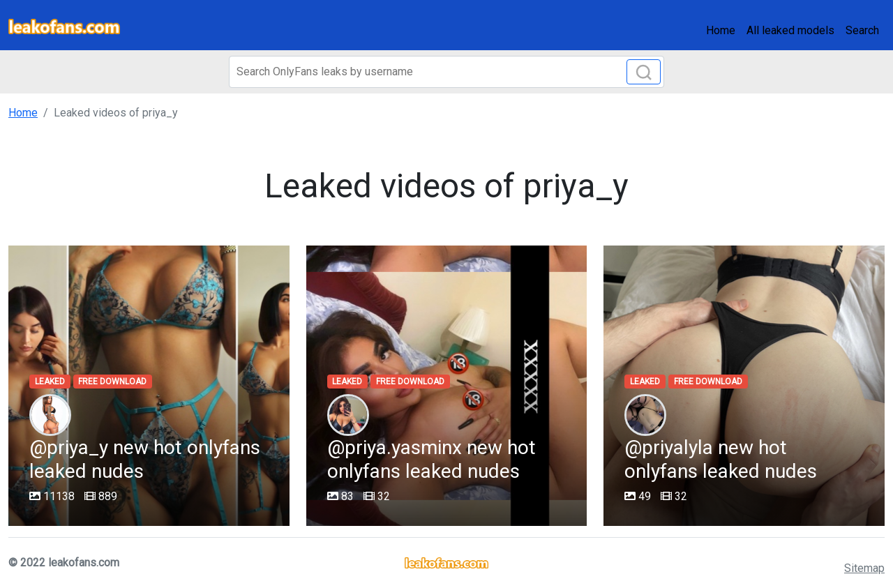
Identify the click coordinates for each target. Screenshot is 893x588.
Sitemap (864, 568)
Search (862, 30)
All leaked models (790, 30)
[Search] (446, 72)
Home (721, 30)
